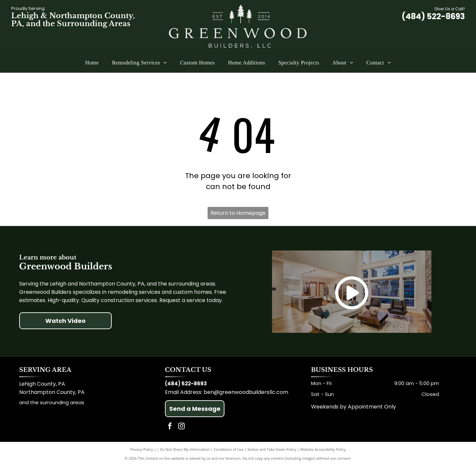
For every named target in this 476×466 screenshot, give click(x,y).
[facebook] (170, 427)
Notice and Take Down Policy (272, 449)
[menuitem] (92, 63)
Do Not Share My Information (185, 449)
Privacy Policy (142, 449)
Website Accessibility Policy (323, 449)
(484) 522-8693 (433, 16)
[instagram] (181, 427)
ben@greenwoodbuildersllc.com (246, 392)
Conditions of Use (229, 449)
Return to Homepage (238, 213)
